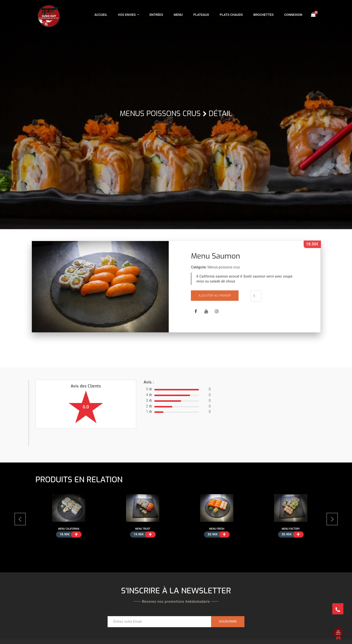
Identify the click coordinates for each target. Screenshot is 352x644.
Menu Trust (143, 529)
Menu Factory (291, 529)
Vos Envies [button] (127, 15)
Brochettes (263, 15)
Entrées (156, 15)
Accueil (101, 15)
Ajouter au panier (215, 295)
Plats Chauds (231, 15)
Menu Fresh (217, 529)
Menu (178, 15)
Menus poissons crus (160, 114)
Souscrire (228, 621)
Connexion (293, 15)
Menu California (69, 529)
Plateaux (201, 15)
